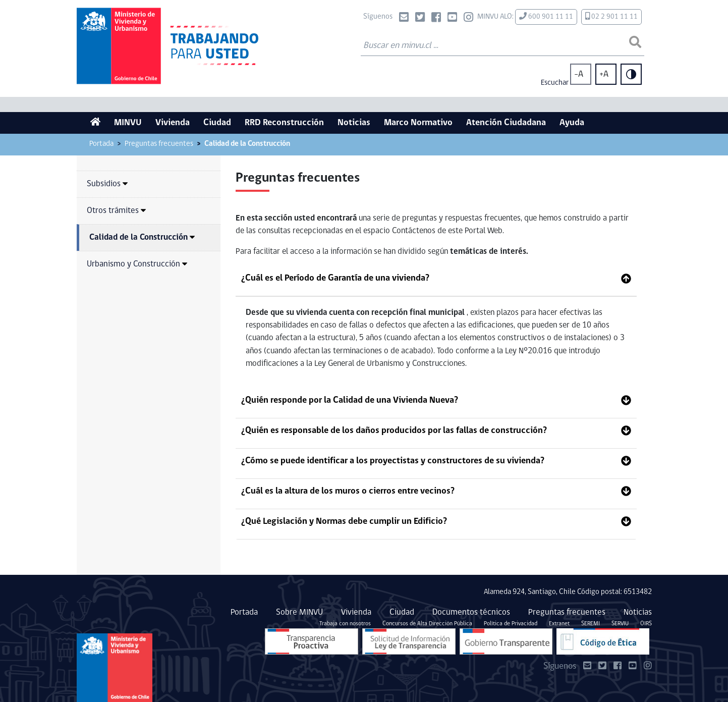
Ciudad (217, 123)
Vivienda (173, 123)
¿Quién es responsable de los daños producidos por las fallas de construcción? (394, 431)
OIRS (646, 624)
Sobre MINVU (299, 612)
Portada (101, 144)
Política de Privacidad (511, 624)
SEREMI (591, 624)
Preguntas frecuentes (159, 144)
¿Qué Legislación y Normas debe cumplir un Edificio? (344, 522)
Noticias (354, 123)
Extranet (559, 624)
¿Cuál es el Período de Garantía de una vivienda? (335, 278)
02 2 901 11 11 (611, 16)
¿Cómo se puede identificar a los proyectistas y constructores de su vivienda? (393, 461)
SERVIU (620, 624)
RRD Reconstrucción (284, 123)
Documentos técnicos (471, 612)
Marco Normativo (418, 123)
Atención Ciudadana (506, 123)
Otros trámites (116, 211)
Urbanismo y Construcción (137, 264)
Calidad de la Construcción (142, 237)
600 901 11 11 (546, 16)
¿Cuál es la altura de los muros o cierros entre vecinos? (348, 491)
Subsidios (107, 184)
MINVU (128, 123)
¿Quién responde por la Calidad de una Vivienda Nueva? (350, 400)
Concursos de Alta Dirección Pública (427, 624)
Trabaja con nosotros (345, 624)
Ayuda (572, 123)
